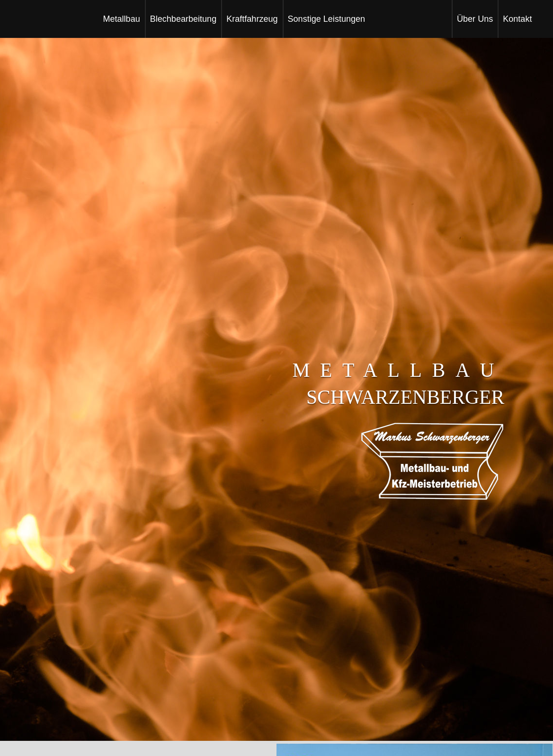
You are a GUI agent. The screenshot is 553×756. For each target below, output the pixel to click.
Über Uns (475, 19)
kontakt (517, 19)
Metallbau (121, 19)
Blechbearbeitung (183, 19)
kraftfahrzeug (252, 19)
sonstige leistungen (327, 19)
